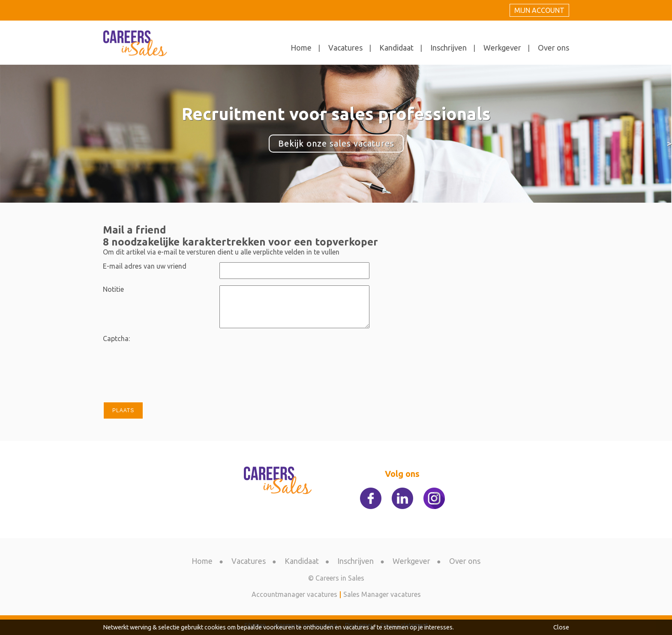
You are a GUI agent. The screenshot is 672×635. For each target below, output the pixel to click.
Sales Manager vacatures (382, 594)
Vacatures (345, 48)
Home (301, 48)
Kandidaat (396, 48)
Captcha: (116, 338)
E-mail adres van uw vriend (145, 266)
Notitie (113, 289)
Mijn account (539, 10)
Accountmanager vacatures (294, 594)
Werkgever (502, 48)
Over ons (553, 48)
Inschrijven (448, 48)
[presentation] (285, 351)
